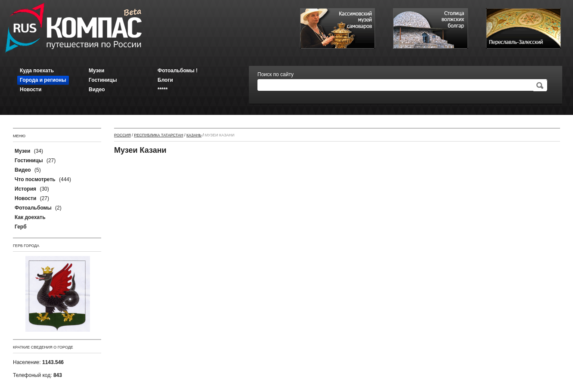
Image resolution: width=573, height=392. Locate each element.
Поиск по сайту (276, 74)
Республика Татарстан (158, 135)
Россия (122, 135)
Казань (194, 135)
